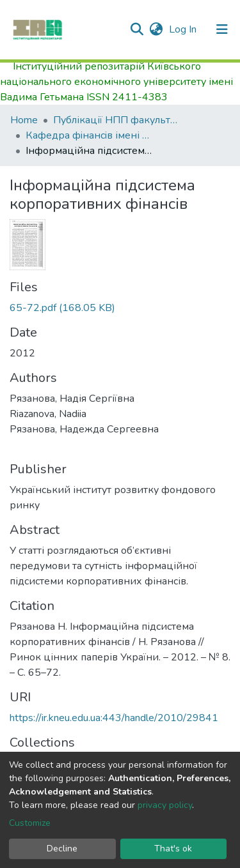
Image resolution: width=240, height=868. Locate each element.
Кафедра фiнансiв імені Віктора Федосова (90, 135)
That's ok (173, 849)
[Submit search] (137, 29)
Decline (62, 849)
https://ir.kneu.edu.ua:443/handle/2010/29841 (114, 718)
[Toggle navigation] (222, 29)
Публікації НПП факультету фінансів (117, 120)
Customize (30, 823)
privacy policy (165, 805)
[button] (156, 29)
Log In (184, 29)
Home (24, 120)
